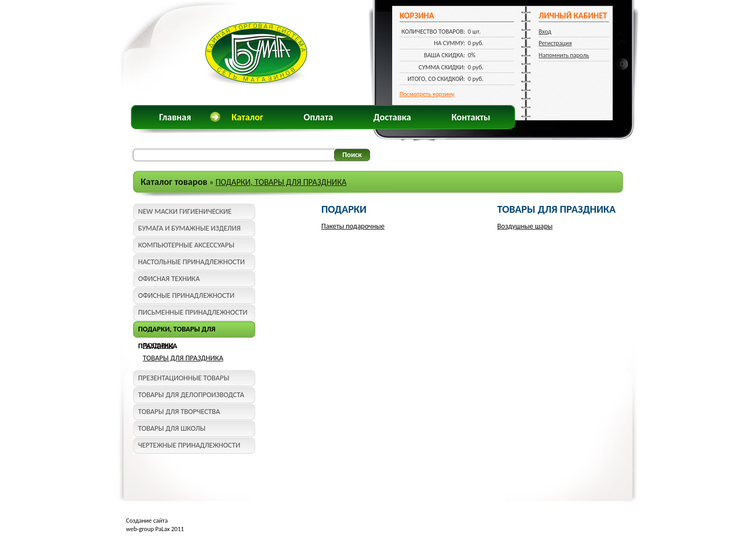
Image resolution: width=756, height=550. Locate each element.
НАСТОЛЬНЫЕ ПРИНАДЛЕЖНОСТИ (191, 262)
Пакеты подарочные (353, 226)
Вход (545, 32)
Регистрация (555, 43)
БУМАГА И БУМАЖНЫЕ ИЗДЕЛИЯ (189, 228)
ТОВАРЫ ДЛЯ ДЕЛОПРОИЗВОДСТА (191, 395)
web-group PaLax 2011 (155, 529)
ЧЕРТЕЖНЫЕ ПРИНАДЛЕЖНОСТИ (189, 445)
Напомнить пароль (564, 55)
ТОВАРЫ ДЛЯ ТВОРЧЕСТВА (179, 412)
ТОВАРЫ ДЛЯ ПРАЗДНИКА (183, 358)
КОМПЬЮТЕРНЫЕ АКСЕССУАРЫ (186, 245)
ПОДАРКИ (158, 345)
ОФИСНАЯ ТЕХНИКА (169, 279)
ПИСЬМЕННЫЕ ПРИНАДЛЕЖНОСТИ (193, 312)
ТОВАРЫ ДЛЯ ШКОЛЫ (172, 428)
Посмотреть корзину (427, 94)
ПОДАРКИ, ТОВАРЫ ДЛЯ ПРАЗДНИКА (281, 182)
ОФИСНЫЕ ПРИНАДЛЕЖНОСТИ (186, 295)
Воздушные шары (525, 226)
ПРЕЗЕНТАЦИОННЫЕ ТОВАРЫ (184, 378)
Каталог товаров (174, 182)
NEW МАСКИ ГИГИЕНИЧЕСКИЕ (185, 211)
